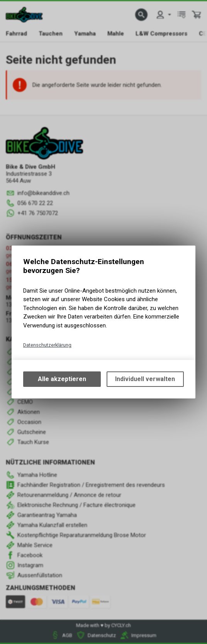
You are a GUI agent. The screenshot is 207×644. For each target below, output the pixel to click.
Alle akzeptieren (62, 379)
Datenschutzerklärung (47, 345)
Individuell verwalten (145, 379)
